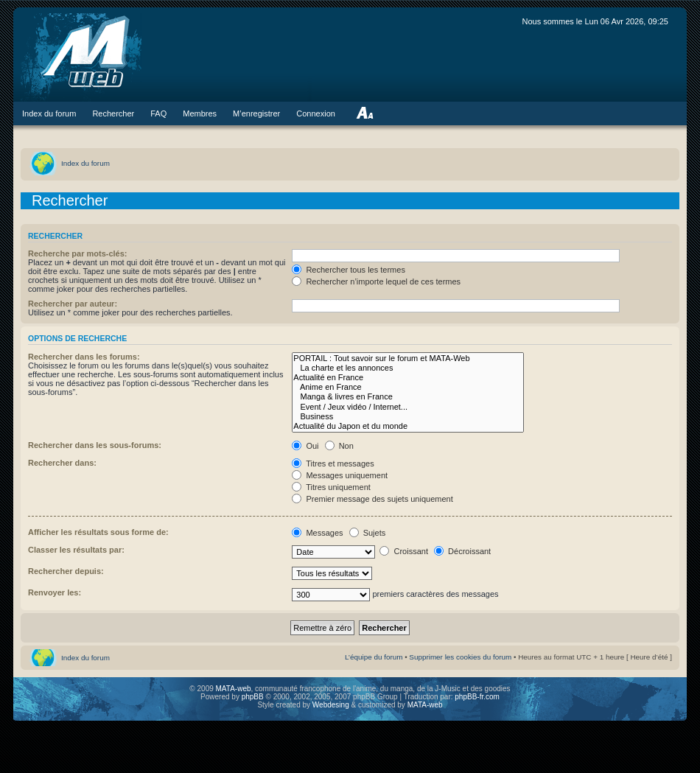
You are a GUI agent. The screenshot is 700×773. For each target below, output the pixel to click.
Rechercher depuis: (66, 571)
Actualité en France (408, 378)
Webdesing (332, 705)
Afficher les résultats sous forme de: (98, 532)
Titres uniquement (331, 487)
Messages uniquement (340, 475)
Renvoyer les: (55, 592)
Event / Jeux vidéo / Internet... (408, 407)
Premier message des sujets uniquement (372, 499)
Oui (305, 446)
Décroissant (462, 551)
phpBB (253, 697)
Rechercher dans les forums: (84, 357)
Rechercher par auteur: (73, 304)
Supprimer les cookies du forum (460, 657)
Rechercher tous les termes (349, 270)
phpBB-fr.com (477, 697)
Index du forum (85, 163)
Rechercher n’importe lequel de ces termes (376, 281)
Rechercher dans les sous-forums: (95, 445)
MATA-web (234, 689)
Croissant (404, 551)
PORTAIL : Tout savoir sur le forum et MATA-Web (408, 358)
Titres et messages (333, 464)
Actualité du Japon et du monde (408, 426)
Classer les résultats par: (76, 550)
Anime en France (408, 387)
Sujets (368, 533)
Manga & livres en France (408, 397)
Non (339, 446)
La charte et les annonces (408, 368)
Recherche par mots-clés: (78, 253)
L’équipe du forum (374, 657)
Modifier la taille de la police (364, 113)
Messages (317, 533)
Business (408, 417)
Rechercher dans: (62, 463)
